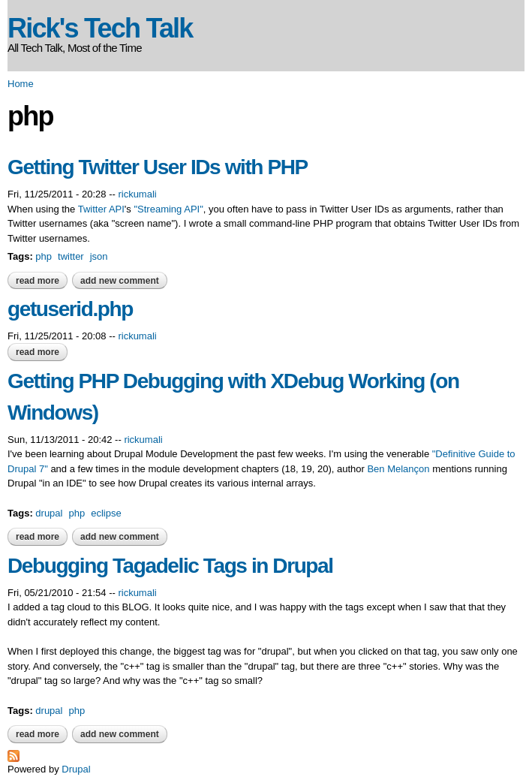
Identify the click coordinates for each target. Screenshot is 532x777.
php (44, 256)
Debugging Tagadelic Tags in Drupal (170, 566)
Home (21, 84)
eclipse (106, 513)
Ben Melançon (398, 469)
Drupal (76, 769)
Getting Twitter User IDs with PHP (158, 167)
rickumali (137, 194)
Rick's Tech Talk (100, 28)
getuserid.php (70, 309)
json (99, 256)
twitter (71, 256)
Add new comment (120, 281)
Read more (42, 281)
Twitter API (101, 209)
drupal (49, 513)
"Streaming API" (168, 209)
